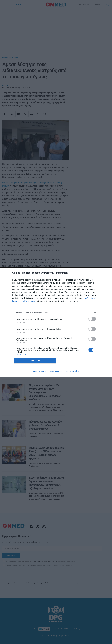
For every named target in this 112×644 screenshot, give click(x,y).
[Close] (106, 273)
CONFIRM (35, 361)
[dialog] (56, 322)
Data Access (56, 371)
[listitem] (56, 312)
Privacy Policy (72, 371)
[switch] (92, 319)
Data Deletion (39, 371)
